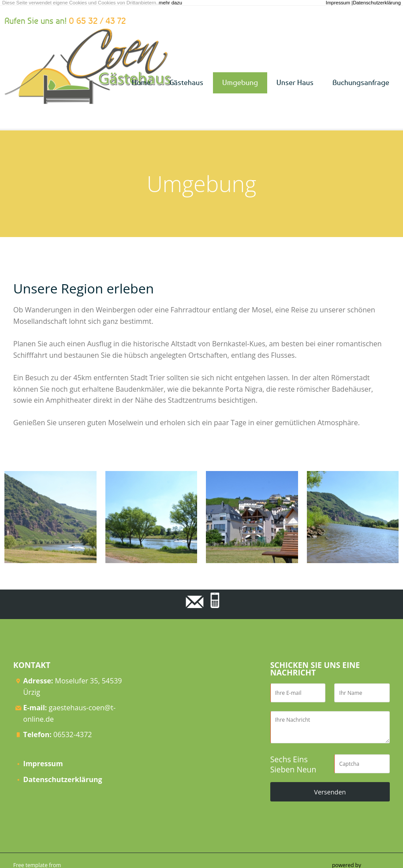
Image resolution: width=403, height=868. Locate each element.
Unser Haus (295, 82)
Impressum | (339, 3)
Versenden (330, 792)
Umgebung (240, 82)
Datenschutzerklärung (377, 3)
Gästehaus (186, 82)
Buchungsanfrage (361, 82)
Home (141, 82)
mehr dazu (170, 3)
